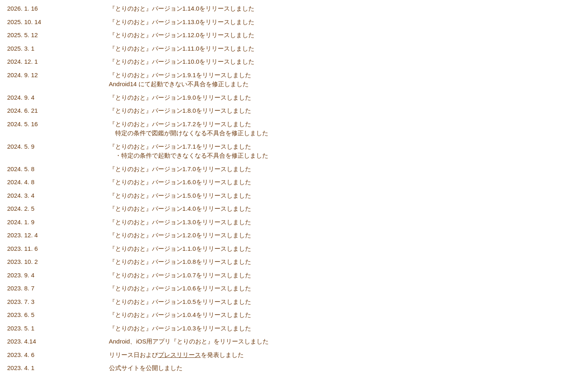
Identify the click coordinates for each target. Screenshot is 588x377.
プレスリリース (179, 355)
